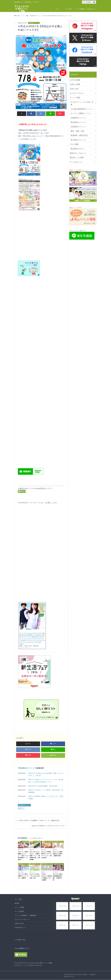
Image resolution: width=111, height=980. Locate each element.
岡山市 (22, 809)
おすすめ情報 (74, 80)
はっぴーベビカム (76, 92)
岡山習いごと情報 (76, 148)
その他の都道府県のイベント (80, 104)
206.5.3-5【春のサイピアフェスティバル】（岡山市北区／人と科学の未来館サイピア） (46, 781)
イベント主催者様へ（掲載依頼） (26, 916)
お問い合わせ (19, 924)
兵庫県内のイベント (77, 112)
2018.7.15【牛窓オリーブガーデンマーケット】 (48, 826)
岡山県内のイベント (26, 768)
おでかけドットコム (21, 965)
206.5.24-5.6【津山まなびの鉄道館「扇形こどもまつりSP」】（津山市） (46, 775)
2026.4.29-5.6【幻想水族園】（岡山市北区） (43, 786)
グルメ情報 (73, 136)
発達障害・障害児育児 (78, 128)
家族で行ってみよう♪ (77, 144)
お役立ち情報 (74, 84)
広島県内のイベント (77, 120)
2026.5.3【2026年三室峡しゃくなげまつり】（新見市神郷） (46, 798)
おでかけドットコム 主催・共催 (81, 100)
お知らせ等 (73, 88)
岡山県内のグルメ (77, 140)
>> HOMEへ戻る (20, 940)
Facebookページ (91, 9)
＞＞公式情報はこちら (27, 139)
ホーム (58, 9)
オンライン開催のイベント (80, 108)
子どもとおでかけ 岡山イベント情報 (22, 8)
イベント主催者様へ (80, 9)
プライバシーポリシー (22, 920)
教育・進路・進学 (77, 124)
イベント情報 (74, 96)
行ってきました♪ (75, 152)
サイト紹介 (69, 9)
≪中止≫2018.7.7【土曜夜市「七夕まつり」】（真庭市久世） (39, 821)
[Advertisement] (41, 374)
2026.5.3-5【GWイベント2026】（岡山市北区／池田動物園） (46, 791)
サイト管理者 (19, 912)
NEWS (17, 903)
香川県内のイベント (77, 132)
